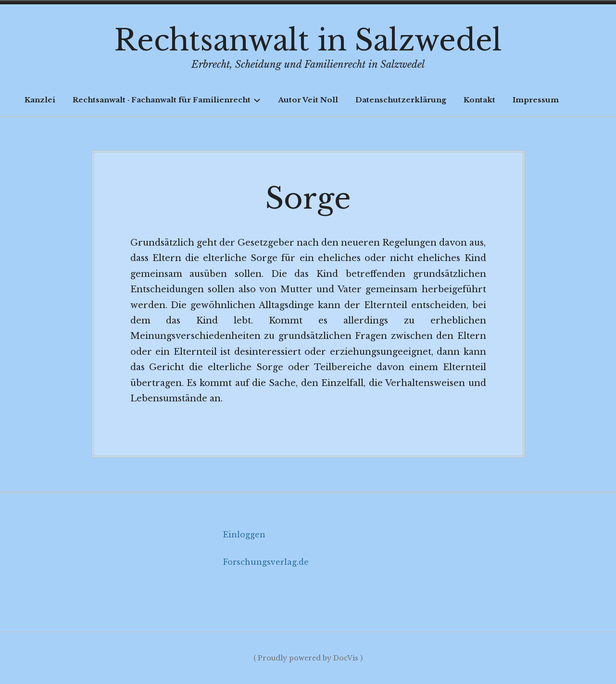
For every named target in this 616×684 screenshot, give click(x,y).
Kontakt (479, 100)
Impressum (536, 100)
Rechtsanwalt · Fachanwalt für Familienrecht (167, 100)
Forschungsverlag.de (266, 562)
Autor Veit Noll (308, 100)
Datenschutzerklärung (401, 100)
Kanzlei (40, 100)
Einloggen (244, 535)
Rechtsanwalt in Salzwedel (308, 40)
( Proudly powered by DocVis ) (308, 658)
